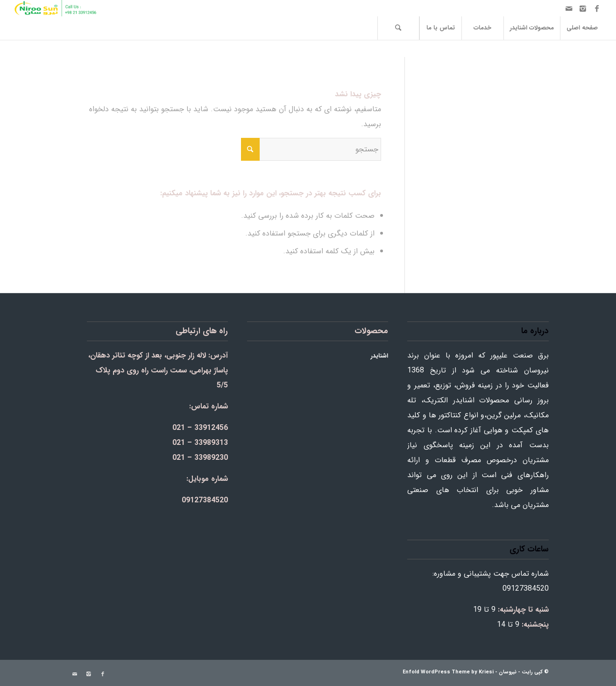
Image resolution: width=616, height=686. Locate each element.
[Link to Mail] (569, 8)
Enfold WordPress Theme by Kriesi (448, 672)
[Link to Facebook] (597, 8)
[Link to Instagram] (583, 8)
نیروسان (508, 672)
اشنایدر (379, 356)
